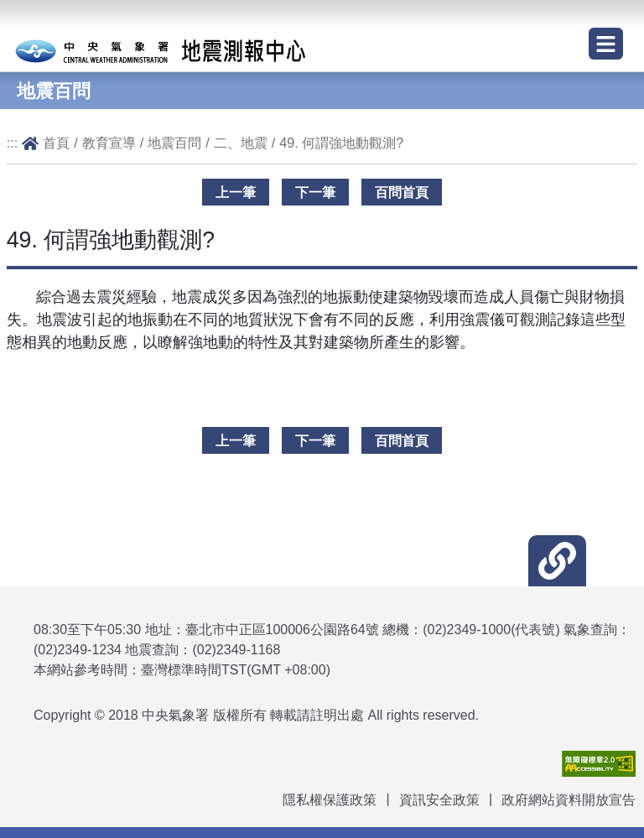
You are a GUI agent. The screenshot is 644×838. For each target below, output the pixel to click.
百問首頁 (402, 192)
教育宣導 (109, 143)
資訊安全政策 (439, 800)
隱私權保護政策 (330, 800)
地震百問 (174, 143)
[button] (557, 561)
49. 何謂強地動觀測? (341, 143)
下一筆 (315, 192)
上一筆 (236, 192)
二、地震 (241, 143)
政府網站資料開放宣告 (569, 800)
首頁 (56, 143)
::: (13, 143)
